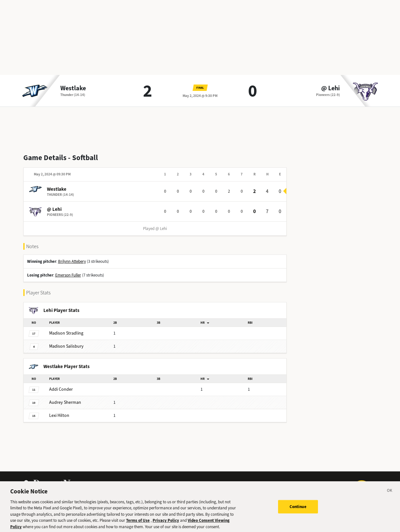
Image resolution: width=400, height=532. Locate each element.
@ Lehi (331, 88)
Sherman (65, 402)
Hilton (59, 415)
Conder (61, 389)
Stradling (66, 333)
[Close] (390, 495)
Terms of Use (138, 524)
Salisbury (66, 346)
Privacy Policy (166, 524)
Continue (298, 510)
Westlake (73, 88)
